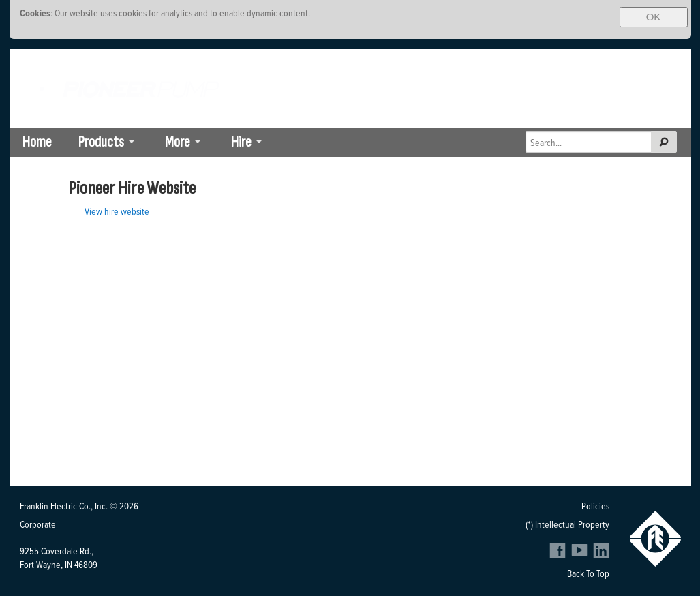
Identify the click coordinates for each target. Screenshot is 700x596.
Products (101, 142)
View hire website (117, 211)
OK (654, 17)
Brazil (602, 59)
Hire (241, 142)
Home (37, 142)
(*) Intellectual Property (567, 524)
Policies (595, 506)
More (178, 142)
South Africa (551, 59)
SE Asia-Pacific (657, 59)
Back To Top (588, 573)
